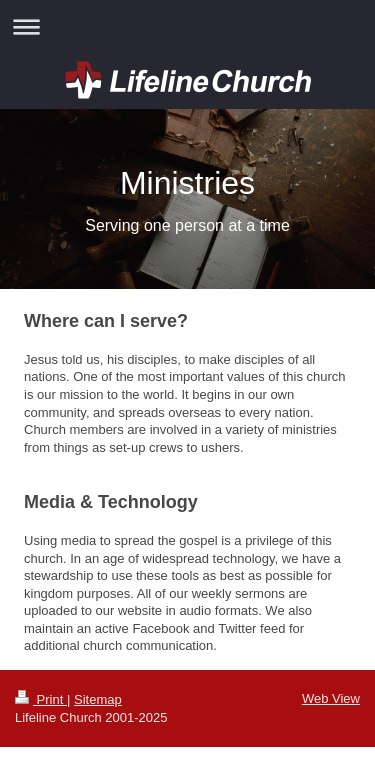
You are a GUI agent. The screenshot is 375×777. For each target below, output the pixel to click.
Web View (331, 698)
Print (41, 699)
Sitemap (98, 699)
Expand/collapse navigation (187, 26)
